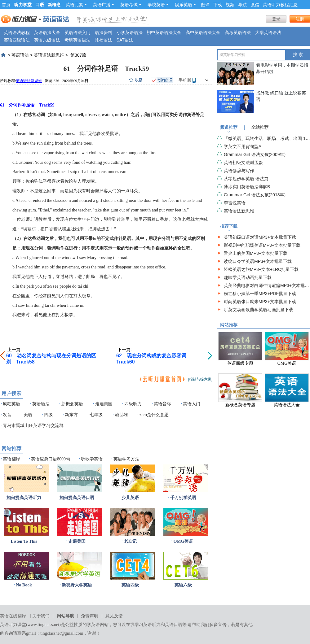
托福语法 (104, 40)
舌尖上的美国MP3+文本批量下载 (256, 253)
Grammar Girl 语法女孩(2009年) (255, 154)
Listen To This (24, 541)
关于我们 (41, 616)
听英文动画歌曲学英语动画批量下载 (259, 310)
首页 (6, 5)
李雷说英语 (235, 203)
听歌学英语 (92, 459)
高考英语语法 (238, 33)
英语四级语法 (17, 40)
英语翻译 (11, 459)
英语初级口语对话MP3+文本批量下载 (260, 237)
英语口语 (174, 625)
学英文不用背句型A (243, 146)
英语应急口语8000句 (51, 459)
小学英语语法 (130, 33)
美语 (28, 415)
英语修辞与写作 (239, 171)
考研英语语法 (77, 40)
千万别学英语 (183, 498)
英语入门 (192, 404)
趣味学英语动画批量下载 (248, 277)
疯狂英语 (11, 404)
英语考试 (131, 5)
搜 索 (298, 55)
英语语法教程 (17, 33)
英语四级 (130, 585)
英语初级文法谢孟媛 (243, 163)
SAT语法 (125, 40)
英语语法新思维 (49, 55)
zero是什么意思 (154, 415)
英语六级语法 (47, 40)
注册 (300, 19)
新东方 (71, 415)
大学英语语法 (268, 33)
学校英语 (158, 5)
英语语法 (20, 55)
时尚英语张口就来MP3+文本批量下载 (260, 302)
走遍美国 (104, 404)
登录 (276, 19)
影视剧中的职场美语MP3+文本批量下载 (262, 245)
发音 (7, 415)
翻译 (205, 5)
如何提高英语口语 (77, 498)
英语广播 (104, 5)
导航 (242, 5)
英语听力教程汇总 (280, 5)
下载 (218, 5)
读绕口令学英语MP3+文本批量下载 (258, 261)
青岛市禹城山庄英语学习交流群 (33, 426)
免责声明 (90, 616)
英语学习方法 (126, 459)
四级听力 (133, 404)
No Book (24, 585)
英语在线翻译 (13, 616)
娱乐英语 (185, 5)
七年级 (96, 415)
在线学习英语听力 (143, 625)
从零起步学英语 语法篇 (246, 179)
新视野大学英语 (77, 585)
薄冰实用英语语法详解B (247, 187)
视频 (230, 5)
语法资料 (104, 33)
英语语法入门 (77, 33)
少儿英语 (130, 498)
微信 (255, 5)
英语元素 (76, 5)
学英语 (93, 625)
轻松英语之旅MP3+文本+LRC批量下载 (261, 269)
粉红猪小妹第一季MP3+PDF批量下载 (260, 294)
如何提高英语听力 (24, 498)
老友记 (130, 541)
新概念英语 (72, 404)
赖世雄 (121, 415)
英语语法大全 (47, 33)
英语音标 (162, 404)
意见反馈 (114, 616)
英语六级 (183, 585)
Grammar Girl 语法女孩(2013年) (255, 195)
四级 (48, 415)
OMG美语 (183, 541)
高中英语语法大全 (203, 33)
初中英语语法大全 (164, 33)
